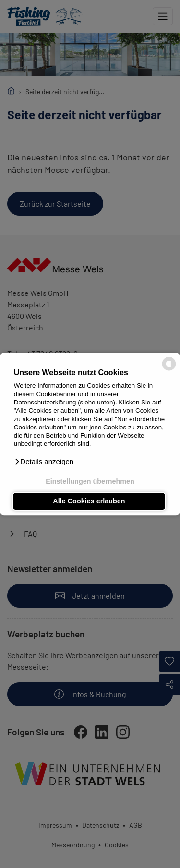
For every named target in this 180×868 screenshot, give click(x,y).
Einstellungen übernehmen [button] (90, 481)
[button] (44, 462)
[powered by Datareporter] (169, 370)
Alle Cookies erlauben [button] (89, 501)
